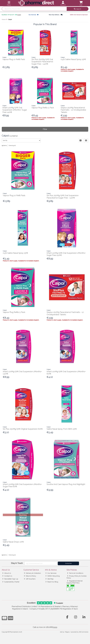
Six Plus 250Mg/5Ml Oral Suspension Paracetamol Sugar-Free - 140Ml (42, 62)
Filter (45, 129)
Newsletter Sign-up (10, 579)
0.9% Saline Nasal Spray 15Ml (73, 59)
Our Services (51, 573)
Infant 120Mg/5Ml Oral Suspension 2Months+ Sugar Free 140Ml (15, 110)
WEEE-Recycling (53, 576)
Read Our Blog (52, 582)
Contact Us (7, 576)
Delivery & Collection (32, 573)
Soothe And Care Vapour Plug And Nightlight (66, 484)
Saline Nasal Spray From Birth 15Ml (62, 429)
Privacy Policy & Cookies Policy (77, 577)
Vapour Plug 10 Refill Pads (14, 59)
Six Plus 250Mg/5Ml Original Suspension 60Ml (23, 429)
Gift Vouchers (30, 579)
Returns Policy (30, 576)
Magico (67, 632)
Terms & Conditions (75, 573)
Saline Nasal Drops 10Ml (13, 542)
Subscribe (68, 563)
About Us (7, 573)
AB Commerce (84, 632)
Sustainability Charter (11, 582)
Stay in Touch (17, 563)
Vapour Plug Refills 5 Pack (43, 108)
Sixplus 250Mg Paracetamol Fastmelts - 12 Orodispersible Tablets (73, 110)
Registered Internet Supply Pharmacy (75, 582)
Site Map (50, 579)
